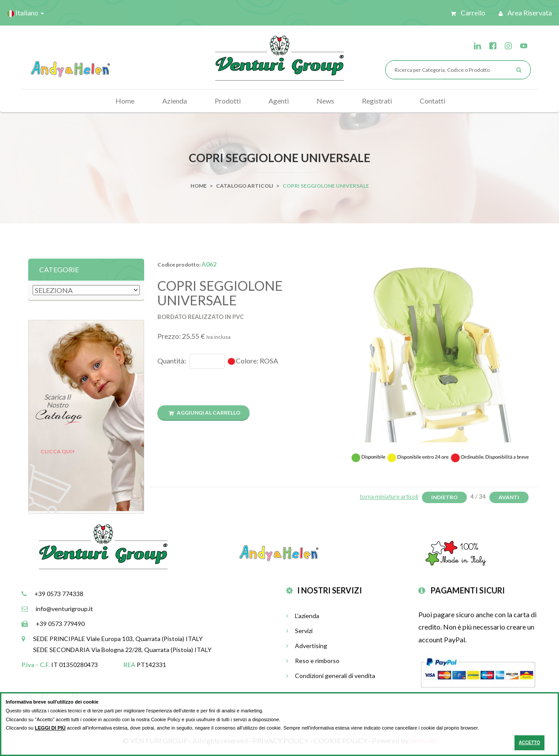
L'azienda (303, 616)
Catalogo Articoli (245, 186)
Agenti (279, 101)
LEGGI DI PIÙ (50, 728)
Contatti (432, 101)
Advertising (307, 646)
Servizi (299, 631)
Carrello (468, 13)
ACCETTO (529, 743)
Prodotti (228, 101)
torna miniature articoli (389, 497)
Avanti (509, 497)
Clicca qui (58, 451)
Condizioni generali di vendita (331, 676)
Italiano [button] (26, 13)
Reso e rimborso (313, 661)
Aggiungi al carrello (205, 413)
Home (125, 101)
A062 (209, 264)
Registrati (377, 101)
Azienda (175, 101)
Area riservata (525, 13)
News (325, 101)
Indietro (444, 497)
